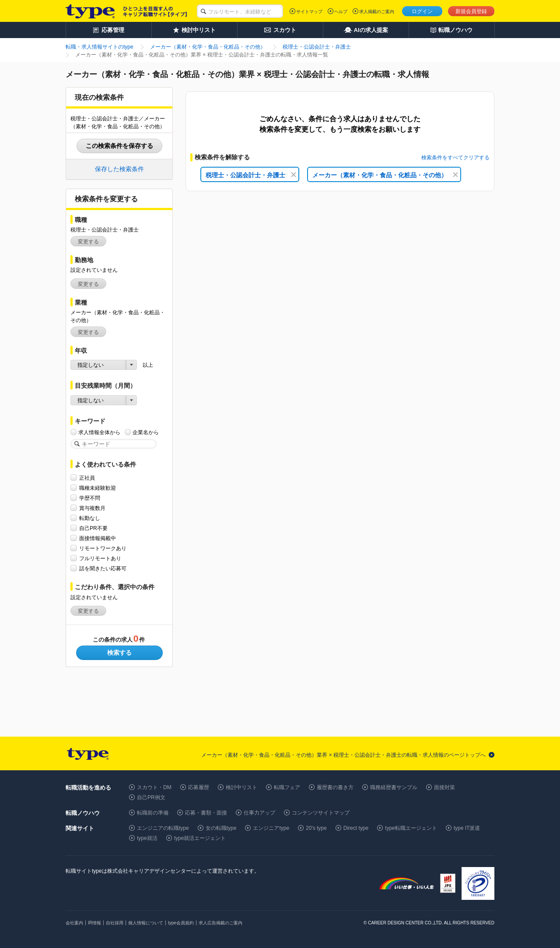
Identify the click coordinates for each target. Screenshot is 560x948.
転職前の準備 (153, 813)
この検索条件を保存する (119, 146)
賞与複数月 (92, 508)
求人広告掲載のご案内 (220, 923)
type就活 (147, 838)
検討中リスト (241, 787)
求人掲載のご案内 (377, 12)
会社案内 (74, 923)
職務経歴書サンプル (394, 787)
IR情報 (94, 923)
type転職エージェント (411, 828)
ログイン (422, 11)
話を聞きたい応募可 (103, 568)
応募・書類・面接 (206, 813)
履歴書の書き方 (335, 787)
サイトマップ (309, 12)
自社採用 (115, 923)
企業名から (146, 432)
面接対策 (444, 787)
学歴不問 (90, 498)
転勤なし (90, 518)
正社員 (87, 478)
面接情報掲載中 (98, 538)
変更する (88, 242)
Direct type (356, 828)
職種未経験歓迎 (98, 488)
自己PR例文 (151, 797)
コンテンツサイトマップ (321, 813)
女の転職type (221, 828)
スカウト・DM (154, 787)
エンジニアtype (271, 828)
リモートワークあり (103, 548)
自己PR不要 (93, 528)
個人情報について (146, 923)
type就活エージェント (200, 838)
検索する (119, 653)
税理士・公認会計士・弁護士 (251, 175)
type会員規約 (181, 923)
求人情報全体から (99, 432)
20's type (316, 828)
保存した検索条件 (119, 169)
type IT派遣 (467, 828)
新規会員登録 (471, 11)
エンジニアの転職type (163, 828)
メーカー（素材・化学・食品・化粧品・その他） (385, 175)
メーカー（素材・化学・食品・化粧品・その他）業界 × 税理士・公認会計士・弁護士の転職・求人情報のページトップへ (343, 755)
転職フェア (287, 787)
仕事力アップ (259, 813)
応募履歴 (199, 787)
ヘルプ (341, 12)
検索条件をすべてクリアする (455, 158)
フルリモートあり (100, 558)
